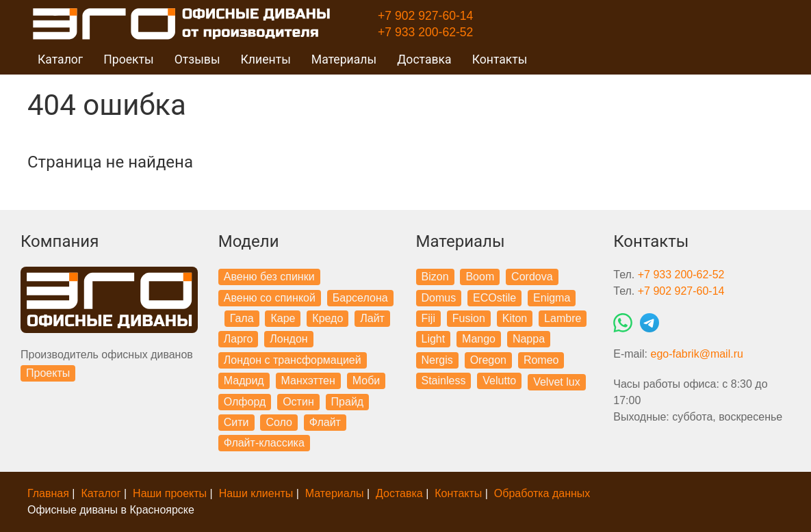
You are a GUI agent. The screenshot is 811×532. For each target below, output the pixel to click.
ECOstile (494, 298)
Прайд (348, 402)
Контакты (500, 59)
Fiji (428, 318)
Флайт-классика (264, 443)
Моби (366, 381)
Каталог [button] (60, 59)
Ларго (239, 339)
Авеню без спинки (269, 277)
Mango (479, 339)
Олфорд (245, 402)
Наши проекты (170, 493)
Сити (236, 422)
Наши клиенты (256, 493)
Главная (48, 493)
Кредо (327, 318)
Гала (242, 318)
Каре (283, 318)
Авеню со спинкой (270, 298)
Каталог (101, 493)
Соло (279, 422)
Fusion (469, 318)
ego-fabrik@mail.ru (696, 354)
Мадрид (244, 381)
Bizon (435, 277)
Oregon (488, 360)
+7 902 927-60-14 (425, 16)
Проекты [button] (128, 59)
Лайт (372, 318)
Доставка (424, 59)
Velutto (499, 381)
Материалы (335, 493)
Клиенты (266, 59)
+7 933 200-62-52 (425, 32)
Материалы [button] (344, 59)
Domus (439, 298)
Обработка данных (542, 493)
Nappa (529, 339)
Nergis (437, 360)
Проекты (48, 373)
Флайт (325, 422)
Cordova (532, 277)
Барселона (360, 298)
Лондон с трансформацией (293, 360)
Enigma (552, 298)
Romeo (541, 360)
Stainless (444, 381)
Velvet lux (556, 382)
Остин (298, 402)
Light (434, 339)
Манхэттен (308, 381)
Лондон (288, 339)
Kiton (515, 318)
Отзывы (197, 59)
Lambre (563, 318)
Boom (480, 277)
